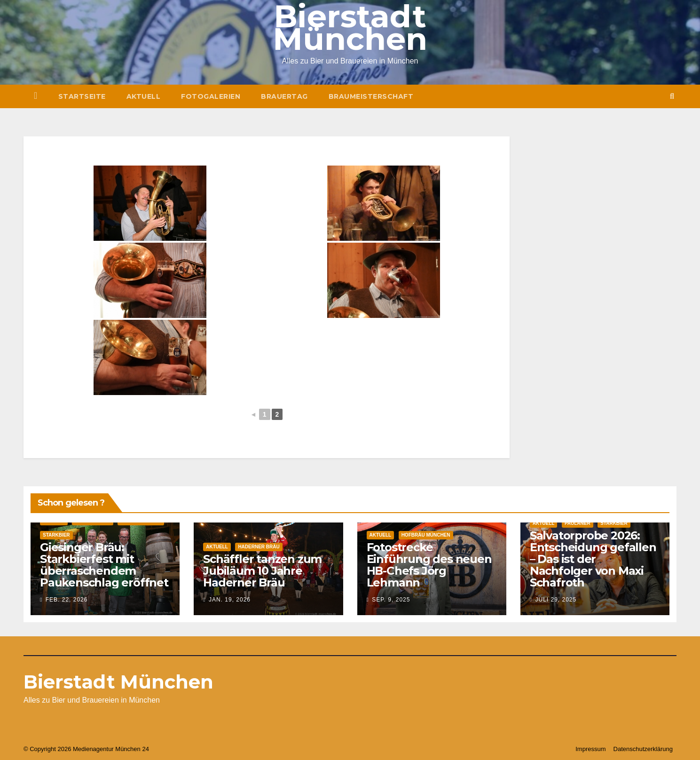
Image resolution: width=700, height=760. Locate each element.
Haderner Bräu (259, 547)
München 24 (132, 749)
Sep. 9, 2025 (391, 600)
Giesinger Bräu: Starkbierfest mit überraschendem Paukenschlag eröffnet (104, 565)
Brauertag (284, 96)
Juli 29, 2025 (556, 600)
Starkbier (56, 535)
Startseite (82, 96)
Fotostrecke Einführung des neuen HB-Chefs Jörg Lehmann (429, 565)
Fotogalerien (211, 96)
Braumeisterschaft (371, 96)
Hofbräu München (426, 535)
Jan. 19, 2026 (230, 600)
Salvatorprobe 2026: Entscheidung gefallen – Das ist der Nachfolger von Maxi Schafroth (593, 559)
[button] (672, 96)
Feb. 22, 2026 (67, 600)
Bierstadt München (118, 682)
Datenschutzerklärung (643, 749)
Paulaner (578, 523)
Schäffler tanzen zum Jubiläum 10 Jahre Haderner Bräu (262, 571)
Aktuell (144, 96)
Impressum (590, 749)
